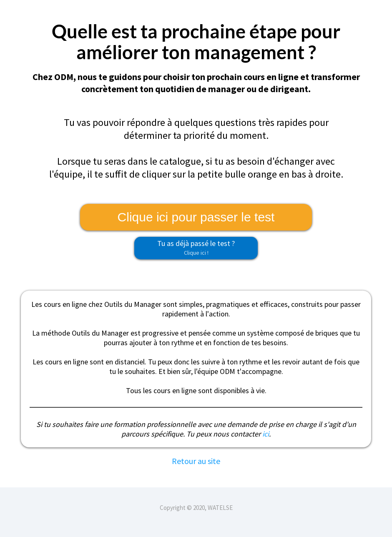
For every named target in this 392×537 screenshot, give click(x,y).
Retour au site (196, 461)
